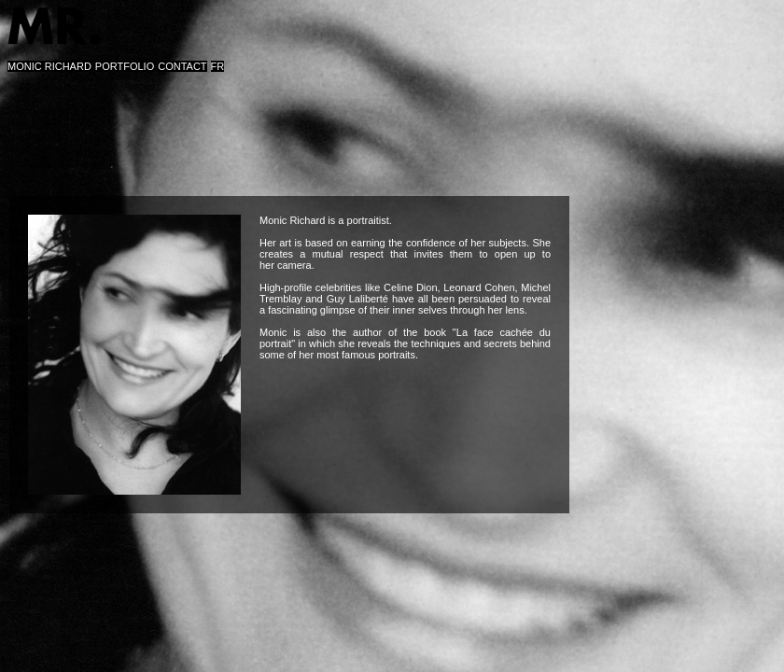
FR (218, 66)
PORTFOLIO (125, 66)
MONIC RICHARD (49, 66)
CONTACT (182, 66)
